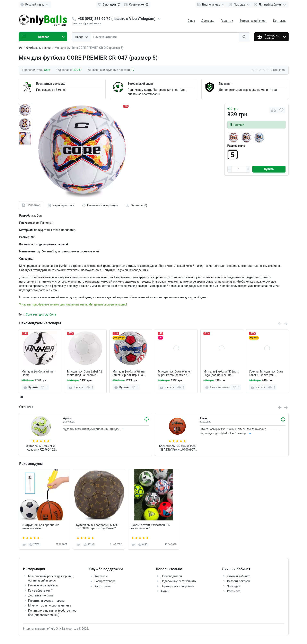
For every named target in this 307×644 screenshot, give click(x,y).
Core (29, 315)
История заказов (239, 581)
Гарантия (225, 84)
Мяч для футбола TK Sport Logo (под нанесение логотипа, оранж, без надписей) (221, 373)
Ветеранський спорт (253, 21)
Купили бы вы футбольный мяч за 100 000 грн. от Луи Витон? (97, 527)
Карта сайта (103, 586)
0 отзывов (278, 70)
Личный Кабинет (239, 576)
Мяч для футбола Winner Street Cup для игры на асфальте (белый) (129, 373)
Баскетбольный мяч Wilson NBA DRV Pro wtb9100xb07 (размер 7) (177, 448)
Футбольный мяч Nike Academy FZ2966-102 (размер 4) (41, 448)
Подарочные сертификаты (179, 581)
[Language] (35, 5)
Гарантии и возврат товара (46, 601)
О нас (191, 21)
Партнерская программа (177, 586)
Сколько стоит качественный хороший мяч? (151, 527)
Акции (165, 591)
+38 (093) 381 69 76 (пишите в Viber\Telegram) (117, 19)
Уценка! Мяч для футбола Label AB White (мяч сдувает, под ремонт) (266, 373)
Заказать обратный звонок (87, 23)
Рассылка (234, 591)
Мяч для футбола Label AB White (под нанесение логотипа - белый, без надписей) (85, 373)
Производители (171, 576)
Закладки (234, 586)
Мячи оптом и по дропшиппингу (50, 605)
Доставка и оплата (41, 595)
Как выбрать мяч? (41, 591)
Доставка (208, 21)
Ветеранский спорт (140, 84)
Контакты (280, 21)
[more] (47, 387)
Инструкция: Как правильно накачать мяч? (41, 527)
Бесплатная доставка (51, 84)
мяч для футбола (45, 315)
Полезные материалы (43, 585)
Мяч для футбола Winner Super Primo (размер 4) (174, 373)
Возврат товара (105, 581)
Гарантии (227, 21)
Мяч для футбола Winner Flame (38, 373)
